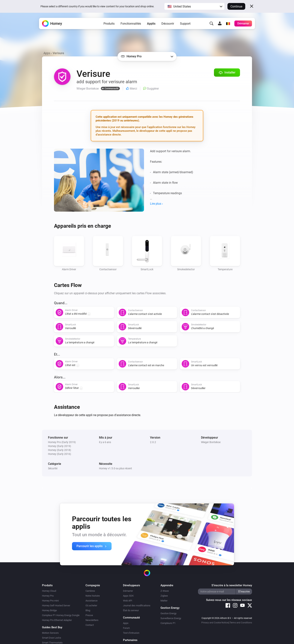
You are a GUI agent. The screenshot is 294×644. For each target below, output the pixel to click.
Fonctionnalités (131, 24)
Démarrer (128, 591)
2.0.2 (153, 442)
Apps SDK (128, 596)
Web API (128, 601)
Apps (47, 53)
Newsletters (92, 620)
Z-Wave (165, 591)
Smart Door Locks (52, 638)
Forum (126, 628)
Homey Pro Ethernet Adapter (57, 620)
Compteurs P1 (168, 623)
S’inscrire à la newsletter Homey (232, 585)
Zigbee (164, 596)
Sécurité (53, 468)
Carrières (90, 591)
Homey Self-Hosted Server (56, 605)
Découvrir (168, 24)
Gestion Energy (168, 613)
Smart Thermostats (52, 643)
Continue (236, 6)
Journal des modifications (137, 605)
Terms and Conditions (241, 623)
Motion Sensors (50, 633)
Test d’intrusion (131, 633)
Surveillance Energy (171, 618)
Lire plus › (156, 204)
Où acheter (91, 605)
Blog (88, 610)
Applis (151, 24)
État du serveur (131, 610)
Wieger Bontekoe (211, 442)
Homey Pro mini (50, 601)
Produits (109, 24)
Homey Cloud (49, 591)
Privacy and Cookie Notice (215, 623)
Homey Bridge (49, 610)
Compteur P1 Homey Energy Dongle (61, 615)
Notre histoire (93, 596)
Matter (164, 601)
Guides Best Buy (52, 627)
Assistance (91, 601)
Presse (89, 615)
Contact (90, 625)
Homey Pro (48, 596)
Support (185, 24)
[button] (194, 6)
